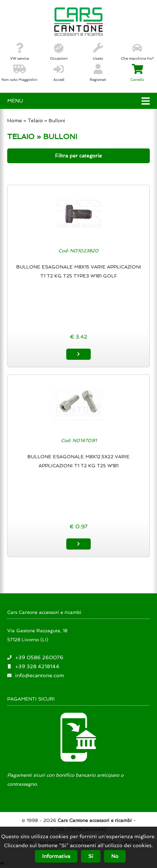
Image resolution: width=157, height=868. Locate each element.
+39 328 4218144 (37, 666)
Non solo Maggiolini (19, 73)
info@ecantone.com (40, 675)
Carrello (137, 73)
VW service (19, 52)
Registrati (98, 73)
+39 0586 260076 (39, 657)
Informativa (56, 856)
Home (15, 120)
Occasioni (59, 52)
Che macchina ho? (137, 52)
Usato (98, 52)
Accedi (59, 73)
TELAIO (21, 137)
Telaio (35, 120)
